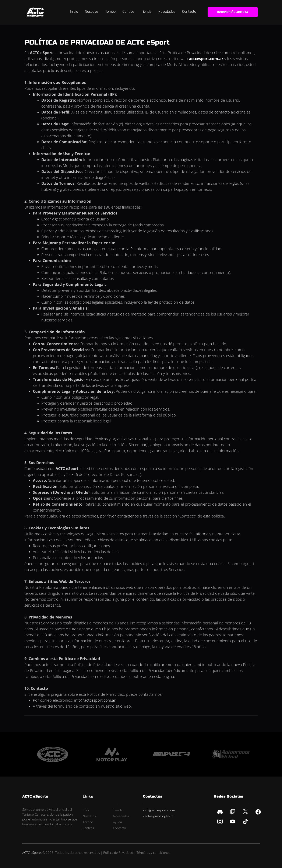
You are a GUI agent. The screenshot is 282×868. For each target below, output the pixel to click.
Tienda (146, 12)
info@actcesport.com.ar (95, 700)
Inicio (74, 12)
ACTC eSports (32, 853)
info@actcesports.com (159, 810)
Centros (128, 12)
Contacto (189, 12)
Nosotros (92, 12)
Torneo (111, 12)
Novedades (167, 12)
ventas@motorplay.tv (158, 816)
